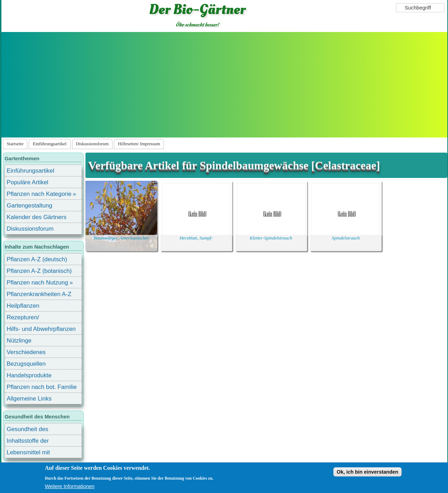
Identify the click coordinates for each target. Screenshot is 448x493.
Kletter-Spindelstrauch (271, 238)
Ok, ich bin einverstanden (367, 472)
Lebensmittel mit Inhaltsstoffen (28, 453)
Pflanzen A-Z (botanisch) (39, 271)
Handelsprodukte (29, 375)
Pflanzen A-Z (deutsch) (37, 259)
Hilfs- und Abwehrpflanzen (41, 329)
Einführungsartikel (50, 144)
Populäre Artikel (27, 182)
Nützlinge (19, 341)
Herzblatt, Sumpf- (196, 238)
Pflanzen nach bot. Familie (42, 387)
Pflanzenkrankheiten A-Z (39, 294)
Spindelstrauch (346, 238)
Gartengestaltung (30, 206)
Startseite (15, 144)
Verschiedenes (26, 352)
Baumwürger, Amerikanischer (121, 238)
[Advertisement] (224, 85)
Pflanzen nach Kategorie (39, 194)
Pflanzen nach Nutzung (37, 283)
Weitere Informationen (69, 486)
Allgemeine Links (29, 399)
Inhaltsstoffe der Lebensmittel (28, 442)
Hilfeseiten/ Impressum (139, 144)
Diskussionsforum (92, 144)
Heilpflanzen (23, 306)
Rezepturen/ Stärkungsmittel (27, 318)
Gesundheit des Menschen (27, 430)
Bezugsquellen (26, 364)
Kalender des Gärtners (37, 217)
